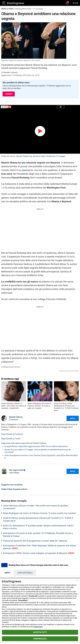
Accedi (75, 3)
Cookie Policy (38, 627)
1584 (72, 587)
